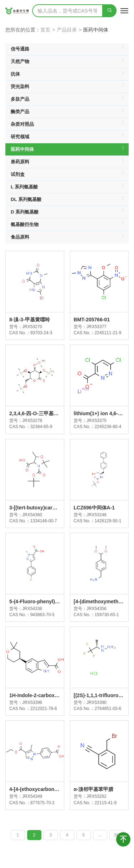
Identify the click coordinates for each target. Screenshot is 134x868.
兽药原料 (68, 162)
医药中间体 (68, 149)
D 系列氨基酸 (68, 212)
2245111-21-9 (108, 333)
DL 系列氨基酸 (68, 200)
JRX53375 (96, 421)
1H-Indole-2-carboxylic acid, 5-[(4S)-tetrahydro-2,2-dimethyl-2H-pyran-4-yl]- (35, 696)
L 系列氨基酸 (68, 187)
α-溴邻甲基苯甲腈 (93, 789)
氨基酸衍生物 (68, 225)
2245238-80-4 (108, 427)
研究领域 (68, 137)
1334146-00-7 (44, 521)
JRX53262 (96, 796)
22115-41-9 (106, 803)
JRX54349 (32, 796)
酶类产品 (68, 112)
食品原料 (68, 238)
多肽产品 (68, 99)
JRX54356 (96, 609)
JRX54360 (32, 515)
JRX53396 (32, 702)
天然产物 (68, 62)
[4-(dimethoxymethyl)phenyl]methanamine (99, 602)
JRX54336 (32, 609)
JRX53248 (96, 515)
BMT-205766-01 (92, 320)
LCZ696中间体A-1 (94, 508)
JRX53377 (96, 327)
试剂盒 (68, 174)
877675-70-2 (43, 803)
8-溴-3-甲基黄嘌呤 (30, 320)
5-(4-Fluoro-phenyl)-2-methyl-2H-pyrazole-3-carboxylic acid (34, 602)
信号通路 (68, 49)
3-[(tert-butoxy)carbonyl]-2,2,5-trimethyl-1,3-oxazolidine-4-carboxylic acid (34, 508)
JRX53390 (96, 702)
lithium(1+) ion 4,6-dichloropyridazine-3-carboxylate (98, 414)
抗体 (68, 74)
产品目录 (67, 30)
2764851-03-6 (108, 709)
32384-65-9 (41, 427)
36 (116, 835)
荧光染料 (68, 87)
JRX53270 (32, 327)
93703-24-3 (41, 333)
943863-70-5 (43, 615)
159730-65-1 (107, 615)
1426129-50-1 (108, 521)
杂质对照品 (68, 124)
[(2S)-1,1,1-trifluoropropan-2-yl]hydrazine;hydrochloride (98, 696)
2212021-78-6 (44, 709)
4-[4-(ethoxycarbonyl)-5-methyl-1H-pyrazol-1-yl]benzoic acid (35, 790)
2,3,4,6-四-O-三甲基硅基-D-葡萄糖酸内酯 (34, 414)
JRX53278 (32, 421)
